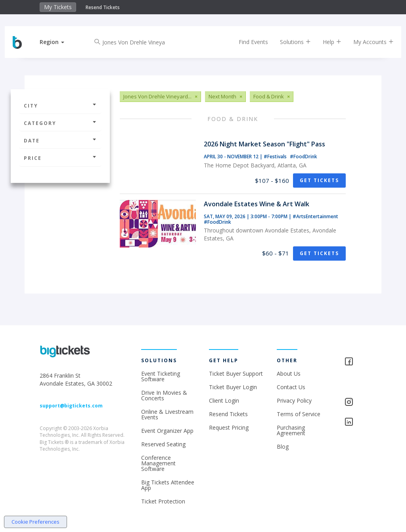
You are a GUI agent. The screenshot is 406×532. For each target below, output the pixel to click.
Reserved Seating (163, 444)
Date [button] (60, 141)
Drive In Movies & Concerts (164, 395)
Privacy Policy (294, 400)
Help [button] (324, 42)
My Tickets (58, 7)
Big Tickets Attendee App (168, 485)
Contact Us (291, 387)
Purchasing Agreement (291, 430)
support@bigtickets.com (71, 406)
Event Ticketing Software (161, 376)
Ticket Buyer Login (233, 387)
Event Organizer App (167, 431)
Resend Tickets (103, 7)
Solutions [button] (287, 42)
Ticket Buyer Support (236, 374)
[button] (60, 42)
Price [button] (60, 158)
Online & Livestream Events (167, 414)
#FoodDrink (304, 157)
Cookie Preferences (35, 522)
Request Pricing (229, 427)
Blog (283, 447)
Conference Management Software (158, 463)
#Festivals (276, 157)
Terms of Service (299, 414)
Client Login (224, 400)
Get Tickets (319, 180)
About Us (289, 374)
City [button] (60, 106)
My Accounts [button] (366, 42)
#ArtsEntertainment (315, 216)
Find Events (245, 42)
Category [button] (60, 123)
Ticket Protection (163, 501)
